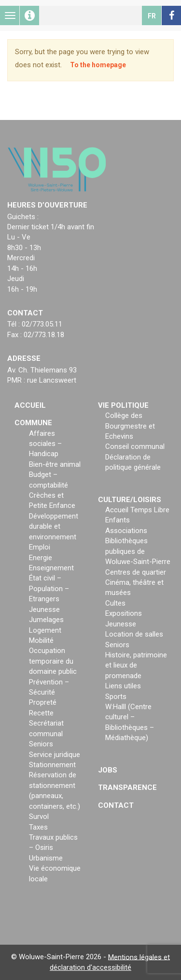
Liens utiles (123, 686)
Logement (45, 630)
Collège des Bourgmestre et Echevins (130, 426)
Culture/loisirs (130, 500)
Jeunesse (44, 609)
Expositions (124, 613)
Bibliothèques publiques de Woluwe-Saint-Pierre (138, 551)
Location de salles (134, 634)
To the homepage (98, 65)
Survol (39, 817)
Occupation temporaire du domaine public (53, 661)
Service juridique (55, 755)
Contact (116, 805)
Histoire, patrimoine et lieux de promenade (136, 665)
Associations (126, 531)
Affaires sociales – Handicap (45, 444)
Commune (33, 423)
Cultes (115, 603)
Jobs (108, 770)
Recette (41, 713)
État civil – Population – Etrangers (49, 588)
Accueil (30, 405)
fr (152, 16)
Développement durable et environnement (54, 527)
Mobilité (41, 640)
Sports (116, 697)
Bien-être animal (55, 464)
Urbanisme (46, 858)
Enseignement (51, 568)
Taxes (38, 827)
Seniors (41, 744)
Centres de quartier (136, 572)
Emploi (40, 547)
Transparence (127, 787)
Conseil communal (135, 446)
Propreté (43, 702)
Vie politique (123, 405)
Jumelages (46, 620)
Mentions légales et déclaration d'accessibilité (110, 962)
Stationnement (52, 765)
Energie (41, 558)
